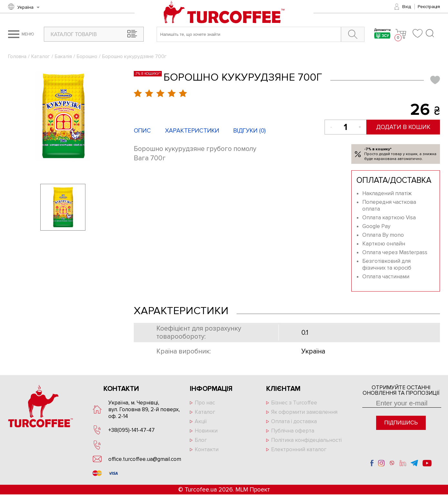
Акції (201, 421)
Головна (17, 56)
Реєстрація (429, 7)
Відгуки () (249, 131)
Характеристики (192, 131)
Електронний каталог (299, 449)
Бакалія (63, 56)
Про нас (205, 403)
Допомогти (382, 34)
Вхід (407, 7)
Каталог (41, 56)
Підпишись (401, 423)
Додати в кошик (404, 127)
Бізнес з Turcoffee (294, 403)
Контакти (207, 449)
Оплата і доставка (294, 421)
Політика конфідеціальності (306, 440)
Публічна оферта (293, 431)
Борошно (87, 56)
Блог (201, 440)
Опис (142, 131)
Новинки (206, 431)
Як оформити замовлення (304, 412)
